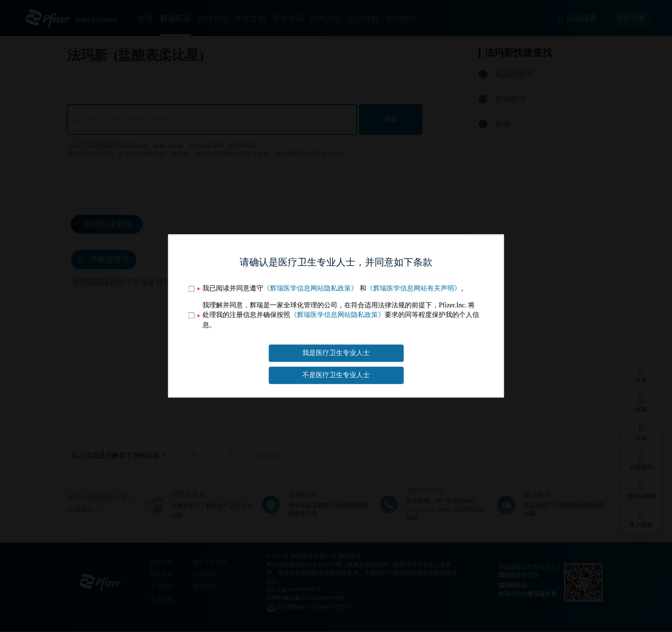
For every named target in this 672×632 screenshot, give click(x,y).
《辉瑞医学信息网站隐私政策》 (310, 288)
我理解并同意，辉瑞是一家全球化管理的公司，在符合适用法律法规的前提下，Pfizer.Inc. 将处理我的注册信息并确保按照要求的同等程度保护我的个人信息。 (341, 315)
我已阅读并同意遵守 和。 (335, 288)
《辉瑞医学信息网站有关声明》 (414, 288)
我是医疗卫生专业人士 (336, 353)
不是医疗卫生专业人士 (336, 375)
